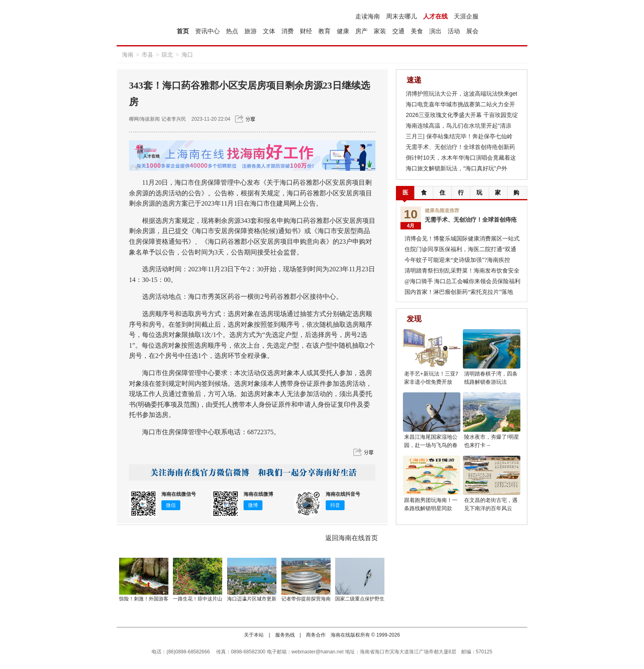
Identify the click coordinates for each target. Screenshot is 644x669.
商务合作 (316, 635)
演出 (435, 31)
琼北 (167, 55)
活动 (454, 31)
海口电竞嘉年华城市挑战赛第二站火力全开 (460, 104)
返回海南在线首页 (352, 538)
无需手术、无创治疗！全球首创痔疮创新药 (460, 147)
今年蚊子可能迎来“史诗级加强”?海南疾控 (457, 260)
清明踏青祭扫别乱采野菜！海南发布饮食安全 (462, 271)
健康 (343, 31)
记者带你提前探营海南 (306, 599)
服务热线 (285, 635)
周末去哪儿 (401, 16)
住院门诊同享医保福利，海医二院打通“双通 (460, 249)
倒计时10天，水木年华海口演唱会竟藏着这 (461, 158)
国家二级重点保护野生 (360, 599)
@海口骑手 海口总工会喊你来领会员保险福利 (462, 281)
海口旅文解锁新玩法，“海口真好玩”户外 (457, 168)
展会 (472, 31)
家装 (380, 31)
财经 (306, 31)
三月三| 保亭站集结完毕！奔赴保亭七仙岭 (459, 136)
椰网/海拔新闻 (144, 119)
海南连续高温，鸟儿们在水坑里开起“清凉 (459, 126)
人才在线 (435, 16)
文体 (269, 31)
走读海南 (368, 16)
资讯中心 (207, 31)
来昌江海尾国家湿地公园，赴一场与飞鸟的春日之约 (431, 445)
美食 (417, 31)
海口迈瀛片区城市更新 (252, 599)
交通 (398, 31)
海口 (187, 55)
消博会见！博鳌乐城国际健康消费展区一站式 (462, 239)
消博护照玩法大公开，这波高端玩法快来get (461, 94)
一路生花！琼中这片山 (198, 599)
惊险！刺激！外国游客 (144, 599)
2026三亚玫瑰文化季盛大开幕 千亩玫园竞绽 (462, 115)
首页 (183, 31)
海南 (128, 55)
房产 (361, 31)
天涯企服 (466, 16)
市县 (147, 55)
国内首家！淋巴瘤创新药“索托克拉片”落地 (459, 292)
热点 (232, 31)
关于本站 (254, 635)
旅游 (251, 31)
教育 (324, 31)
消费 (287, 31)
